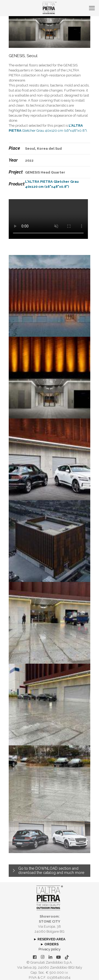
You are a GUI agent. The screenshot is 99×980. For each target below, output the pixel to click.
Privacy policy (49, 949)
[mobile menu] (92, 8)
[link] (49, 898)
